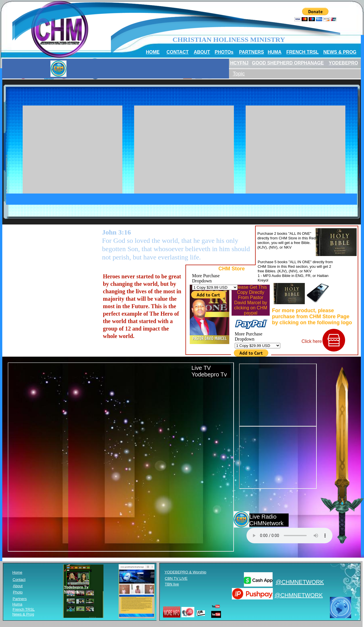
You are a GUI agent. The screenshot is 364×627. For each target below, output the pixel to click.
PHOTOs (224, 52)
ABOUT (202, 52)
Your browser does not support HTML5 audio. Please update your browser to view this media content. (289, 536)
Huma (17, 604)
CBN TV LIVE (176, 578)
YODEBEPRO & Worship (185, 572)
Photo (18, 592)
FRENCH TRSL (303, 52)
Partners (20, 599)
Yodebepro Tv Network (76, 589)
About (18, 586)
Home (17, 572)
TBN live (172, 584)
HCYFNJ (239, 63)
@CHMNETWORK (300, 582)
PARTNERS (252, 52)
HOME (153, 52)
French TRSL (24, 609)
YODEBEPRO (343, 63)
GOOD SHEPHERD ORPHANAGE (288, 63)
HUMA (275, 52)
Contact (19, 580)
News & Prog (23, 614)
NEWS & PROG (340, 52)
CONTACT (178, 52)
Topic (239, 74)
